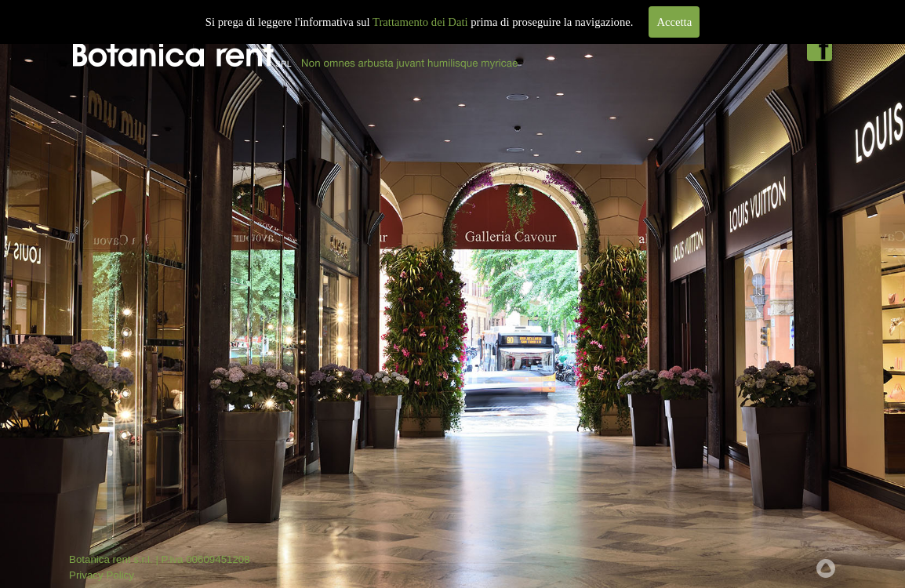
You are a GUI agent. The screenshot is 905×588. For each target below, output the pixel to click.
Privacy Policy (102, 575)
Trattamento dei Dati (420, 22)
